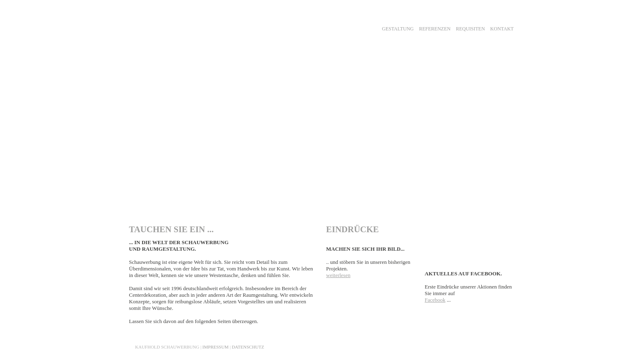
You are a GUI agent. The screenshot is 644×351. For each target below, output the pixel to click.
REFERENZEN (435, 29)
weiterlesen (338, 275)
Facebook (435, 300)
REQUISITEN (470, 29)
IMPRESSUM (216, 347)
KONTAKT (502, 29)
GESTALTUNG (398, 29)
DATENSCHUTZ (248, 347)
